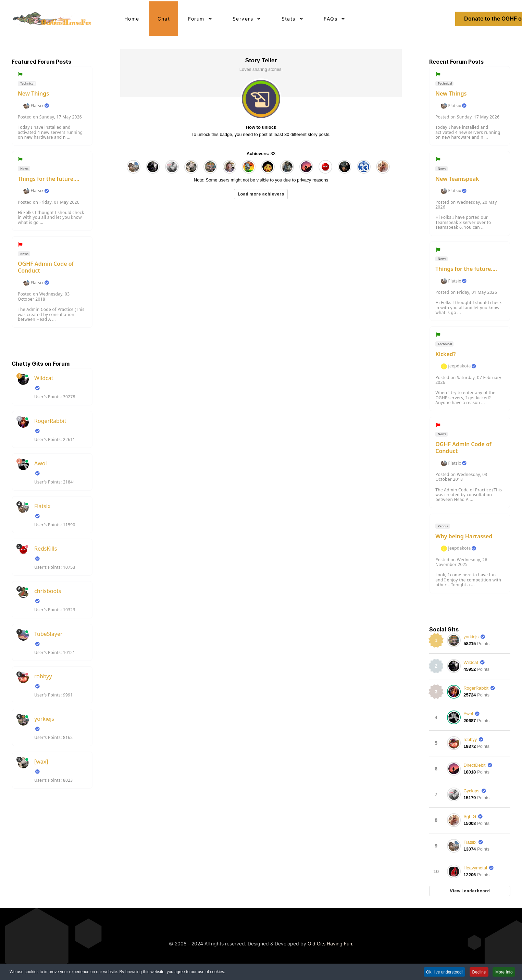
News (24, 169)
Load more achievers (261, 194)
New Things (33, 93)
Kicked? (445, 354)
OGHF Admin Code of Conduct (46, 267)
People (443, 526)
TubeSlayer (48, 634)
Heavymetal (475, 868)
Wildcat (44, 378)
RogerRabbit (50, 421)
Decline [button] (478, 973)
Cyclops (471, 791)
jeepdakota (460, 366)
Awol (41, 463)
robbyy (43, 676)
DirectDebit (474, 765)
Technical (27, 83)
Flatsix (37, 106)
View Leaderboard (470, 891)
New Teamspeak (457, 179)
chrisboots (48, 591)
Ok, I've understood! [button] (443, 973)
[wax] (41, 762)
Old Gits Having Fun (330, 944)
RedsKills (46, 549)
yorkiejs (44, 719)
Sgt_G (470, 816)
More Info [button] (504, 973)
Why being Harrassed (464, 536)
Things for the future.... (49, 179)
